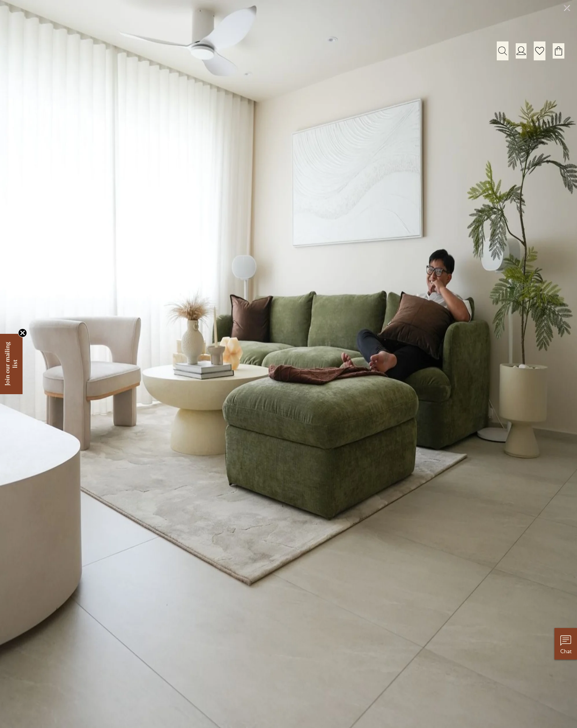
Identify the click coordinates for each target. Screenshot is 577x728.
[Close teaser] (23, 333)
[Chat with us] (566, 644)
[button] (540, 51)
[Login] (521, 50)
